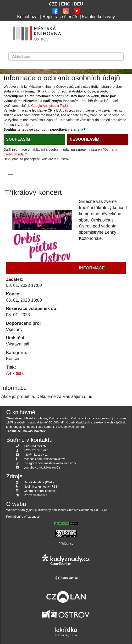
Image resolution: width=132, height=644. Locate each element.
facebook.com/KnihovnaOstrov (44, 459)
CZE (53, 4)
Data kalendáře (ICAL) (39, 482)
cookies (26, 125)
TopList (65, 106)
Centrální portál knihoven (41, 491)
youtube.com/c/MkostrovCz (42, 468)
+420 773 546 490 (36, 450)
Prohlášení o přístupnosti (23, 517)
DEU (78, 4)
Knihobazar (28, 17)
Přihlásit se (66, 544)
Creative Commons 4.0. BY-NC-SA (90, 510)
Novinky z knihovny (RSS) (41, 487)
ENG (66, 4)
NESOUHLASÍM (84, 139)
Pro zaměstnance (36, 495)
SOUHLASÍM (18, 139)
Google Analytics (44, 106)
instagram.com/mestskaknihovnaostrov (50, 463)
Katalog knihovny (98, 17)
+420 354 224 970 (36, 446)
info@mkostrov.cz (36, 455)
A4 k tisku (15, 373)
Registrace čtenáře (60, 17)
